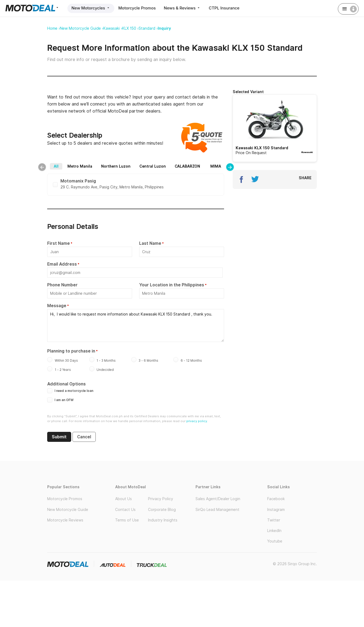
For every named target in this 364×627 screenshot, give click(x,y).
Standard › (148, 28)
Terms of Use (127, 520)
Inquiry (164, 28)
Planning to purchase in (71, 351)
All (56, 166)
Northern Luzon (116, 166)
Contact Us (125, 510)
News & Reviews (182, 8)
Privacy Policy (161, 499)
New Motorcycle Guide (68, 510)
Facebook (276, 499)
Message (57, 306)
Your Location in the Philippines (172, 285)
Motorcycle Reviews (65, 520)
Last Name (150, 243)
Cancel (84, 437)
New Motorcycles (91, 8)
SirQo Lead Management (217, 510)
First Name (59, 243)
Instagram (276, 510)
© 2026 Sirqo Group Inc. (295, 564)
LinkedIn (274, 531)
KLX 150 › (130, 28)
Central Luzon (153, 166)
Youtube (275, 541)
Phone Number (62, 285)
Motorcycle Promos (137, 8)
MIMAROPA (221, 166)
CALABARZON (187, 166)
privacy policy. (197, 421)
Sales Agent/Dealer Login (218, 499)
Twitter (274, 520)
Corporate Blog (162, 510)
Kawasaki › (113, 28)
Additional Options (66, 384)
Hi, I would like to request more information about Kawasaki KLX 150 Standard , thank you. (136, 326)
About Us (123, 499)
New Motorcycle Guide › (82, 28)
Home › (54, 28)
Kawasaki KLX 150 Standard (262, 148)
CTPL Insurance (224, 8)
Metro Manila (80, 166)
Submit (59, 437)
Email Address (62, 264)
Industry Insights (163, 520)
